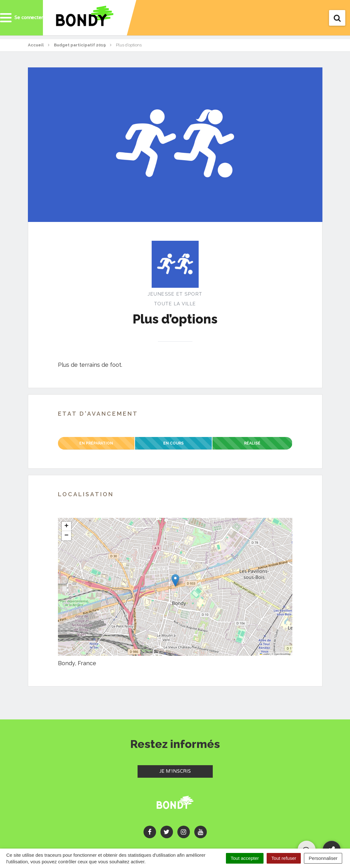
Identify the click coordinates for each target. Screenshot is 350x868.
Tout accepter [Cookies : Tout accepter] (245, 858)
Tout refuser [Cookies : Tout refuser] (284, 858)
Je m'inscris (186, 771)
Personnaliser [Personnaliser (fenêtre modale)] (323, 858)
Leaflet (265, 654)
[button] (175, 580)
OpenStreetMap (282, 654)
